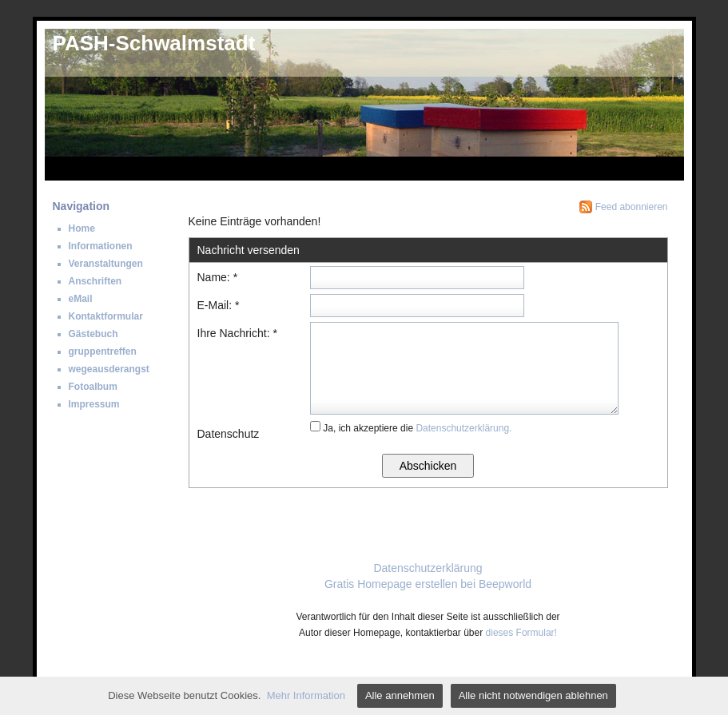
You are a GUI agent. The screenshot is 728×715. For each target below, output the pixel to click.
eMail (81, 299)
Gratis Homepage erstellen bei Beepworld (428, 584)
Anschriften (95, 281)
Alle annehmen (400, 695)
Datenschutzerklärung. (463, 428)
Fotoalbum (93, 387)
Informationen (101, 246)
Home (82, 228)
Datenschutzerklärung (428, 568)
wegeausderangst (109, 369)
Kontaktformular (106, 316)
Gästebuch (93, 334)
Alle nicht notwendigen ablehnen (533, 695)
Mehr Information (306, 695)
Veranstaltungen (106, 264)
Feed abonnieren (632, 207)
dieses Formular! (521, 633)
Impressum (94, 404)
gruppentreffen (103, 352)
